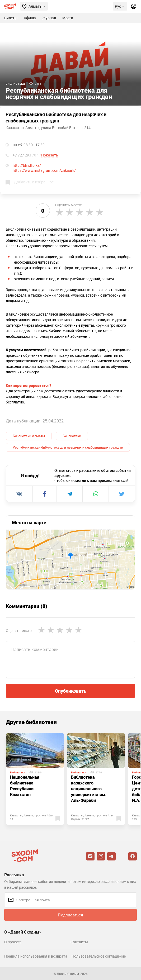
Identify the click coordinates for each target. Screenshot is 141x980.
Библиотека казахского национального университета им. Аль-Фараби (89, 789)
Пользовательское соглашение (99, 956)
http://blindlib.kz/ (27, 165)
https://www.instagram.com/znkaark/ (44, 170)
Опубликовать (71, 691)
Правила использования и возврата (36, 956)
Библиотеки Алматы (29, 436)
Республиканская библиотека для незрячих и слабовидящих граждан (68, 447)
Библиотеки (15, 84)
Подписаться (70, 915)
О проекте (13, 942)
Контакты (79, 942)
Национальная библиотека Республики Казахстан (25, 786)
